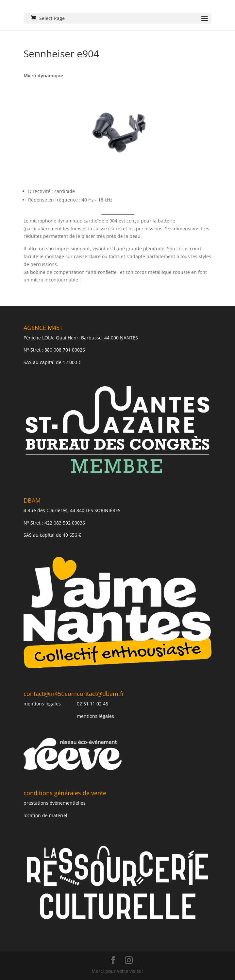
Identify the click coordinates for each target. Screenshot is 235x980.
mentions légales (42, 704)
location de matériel (45, 815)
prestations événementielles (55, 803)
